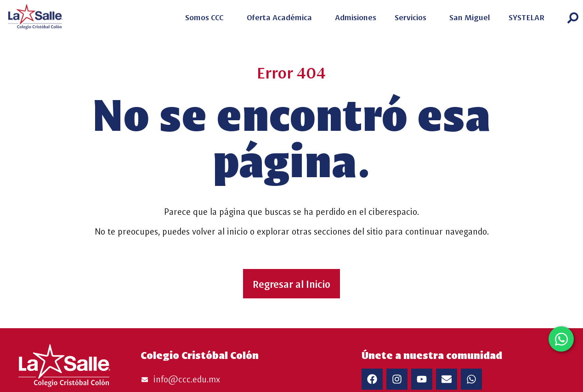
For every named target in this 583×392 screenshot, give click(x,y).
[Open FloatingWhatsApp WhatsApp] (561, 339)
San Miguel (470, 17)
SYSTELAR (529, 17)
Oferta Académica (282, 17)
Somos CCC (207, 17)
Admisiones (356, 17)
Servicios (413, 17)
